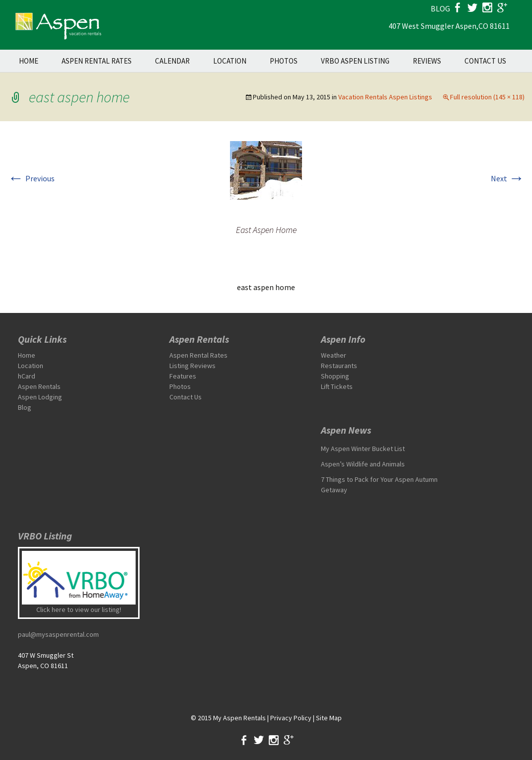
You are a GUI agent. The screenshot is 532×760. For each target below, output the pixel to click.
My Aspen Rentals (239, 718)
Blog (25, 407)
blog (440, 8)
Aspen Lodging (40, 397)
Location (230, 61)
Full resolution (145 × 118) (487, 97)
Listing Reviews (192, 366)
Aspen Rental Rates (97, 61)
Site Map (329, 718)
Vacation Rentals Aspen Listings (385, 97)
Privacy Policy (291, 718)
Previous (31, 178)
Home (29, 61)
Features (183, 376)
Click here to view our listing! (79, 609)
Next (508, 178)
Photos (284, 61)
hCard (27, 376)
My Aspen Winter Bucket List (363, 449)
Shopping (335, 376)
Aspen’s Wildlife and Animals (363, 464)
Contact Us (485, 61)
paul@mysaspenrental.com (58, 634)
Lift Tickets (337, 386)
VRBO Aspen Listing (355, 61)
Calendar (172, 61)
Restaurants (339, 366)
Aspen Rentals (39, 386)
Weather (334, 355)
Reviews (427, 61)
